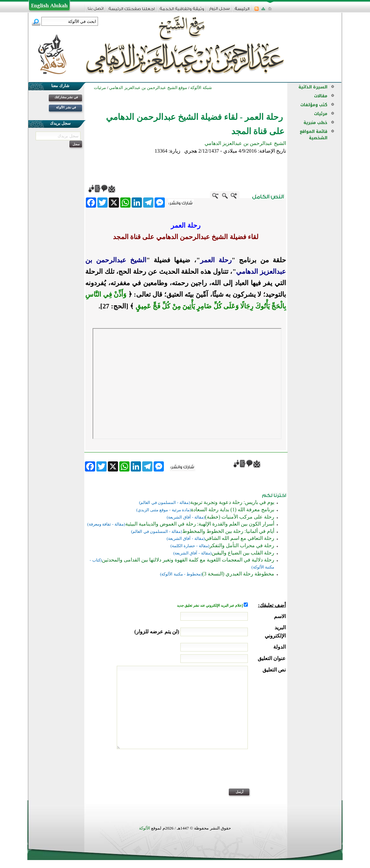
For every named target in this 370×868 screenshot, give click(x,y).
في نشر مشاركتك (66, 97)
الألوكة (145, 828)
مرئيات (321, 114)
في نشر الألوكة (66, 107)
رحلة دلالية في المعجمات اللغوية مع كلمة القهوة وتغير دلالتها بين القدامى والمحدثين (188, 560)
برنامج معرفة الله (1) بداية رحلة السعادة (233, 510)
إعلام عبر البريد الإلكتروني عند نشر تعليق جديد (210, 606)
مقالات (321, 96)
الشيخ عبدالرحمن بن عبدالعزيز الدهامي (245, 143)
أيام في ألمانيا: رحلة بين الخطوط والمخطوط (228, 531)
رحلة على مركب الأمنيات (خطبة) (240, 517)
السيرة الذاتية (313, 87)
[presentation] (237, 773)
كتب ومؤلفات (314, 105)
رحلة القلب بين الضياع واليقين (243, 553)
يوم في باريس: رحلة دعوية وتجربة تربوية (232, 502)
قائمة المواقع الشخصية (314, 135)
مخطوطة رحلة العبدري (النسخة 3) (238, 574)
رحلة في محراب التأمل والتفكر (242, 545)
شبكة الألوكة (201, 88)
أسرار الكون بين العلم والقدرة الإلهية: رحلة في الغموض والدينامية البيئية (200, 524)
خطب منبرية (315, 123)
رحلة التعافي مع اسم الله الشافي (240, 538)
